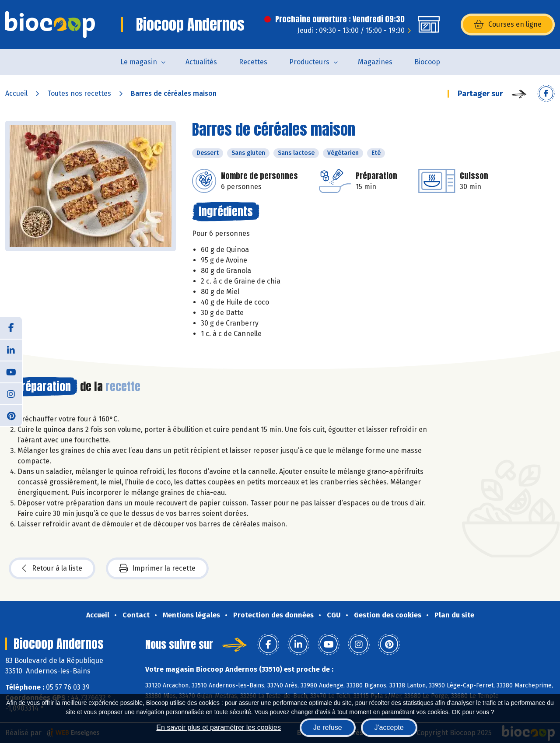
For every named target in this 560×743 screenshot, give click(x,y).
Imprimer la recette (157, 568)
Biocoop (427, 62)
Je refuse (328, 727)
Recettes (253, 62)
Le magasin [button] (139, 62)
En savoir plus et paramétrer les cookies (219, 727)
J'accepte (389, 727)
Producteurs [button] (309, 62)
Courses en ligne (508, 25)
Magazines (375, 62)
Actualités (201, 62)
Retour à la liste (52, 568)
